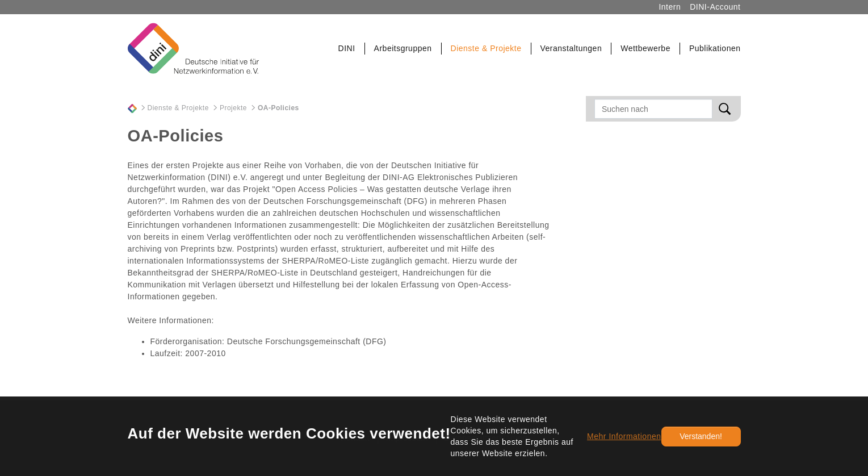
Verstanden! (701, 436)
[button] (347, 49)
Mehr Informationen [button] (624, 436)
